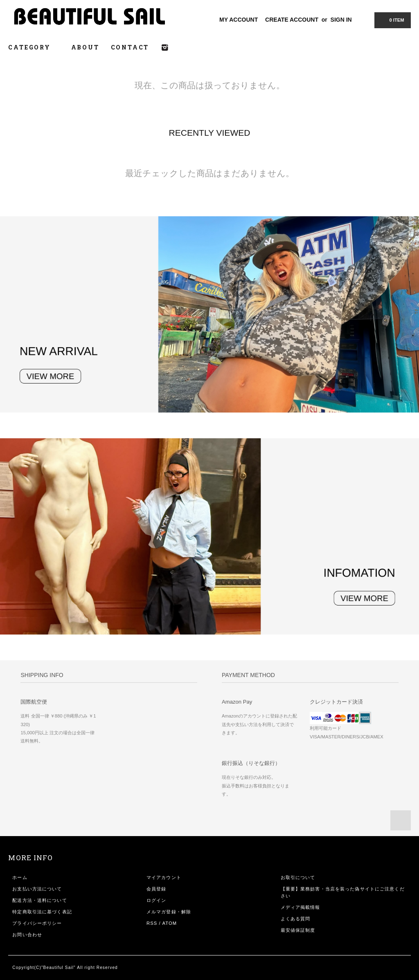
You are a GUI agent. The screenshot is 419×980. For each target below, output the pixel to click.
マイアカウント (164, 877)
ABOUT (85, 47)
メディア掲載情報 (301, 907)
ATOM (169, 923)
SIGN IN (341, 20)
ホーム (20, 877)
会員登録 (156, 889)
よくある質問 (296, 919)
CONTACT (130, 47)
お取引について (298, 877)
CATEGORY (34, 47)
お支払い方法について (37, 889)
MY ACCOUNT (239, 20)
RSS (152, 923)
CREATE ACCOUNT (292, 20)
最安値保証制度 (298, 930)
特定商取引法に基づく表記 (42, 912)
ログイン (156, 900)
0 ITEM (392, 20)
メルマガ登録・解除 (169, 912)
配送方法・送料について (39, 900)
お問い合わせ (27, 935)
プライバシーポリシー (37, 923)
